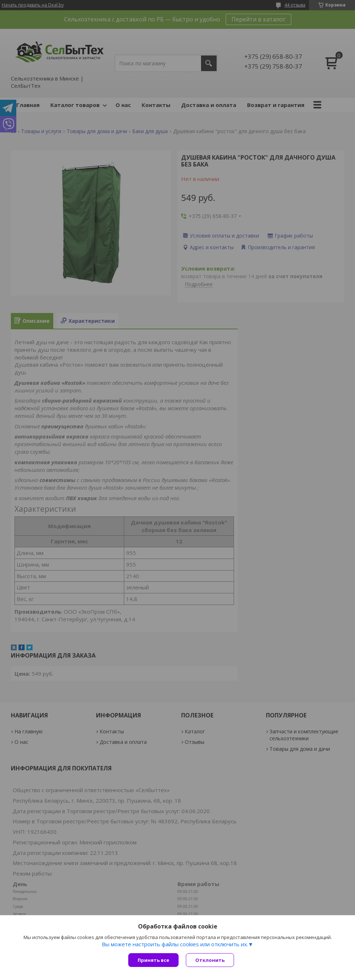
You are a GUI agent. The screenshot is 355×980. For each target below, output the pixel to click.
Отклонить (210, 960)
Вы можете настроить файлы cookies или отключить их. (175, 944)
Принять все (153, 960)
